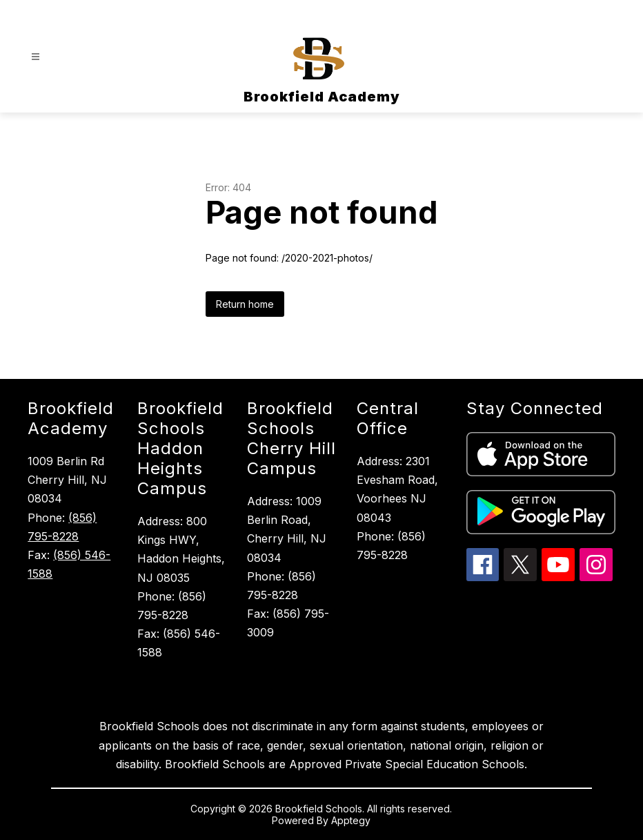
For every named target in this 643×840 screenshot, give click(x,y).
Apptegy (351, 820)
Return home (245, 304)
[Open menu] (36, 57)
